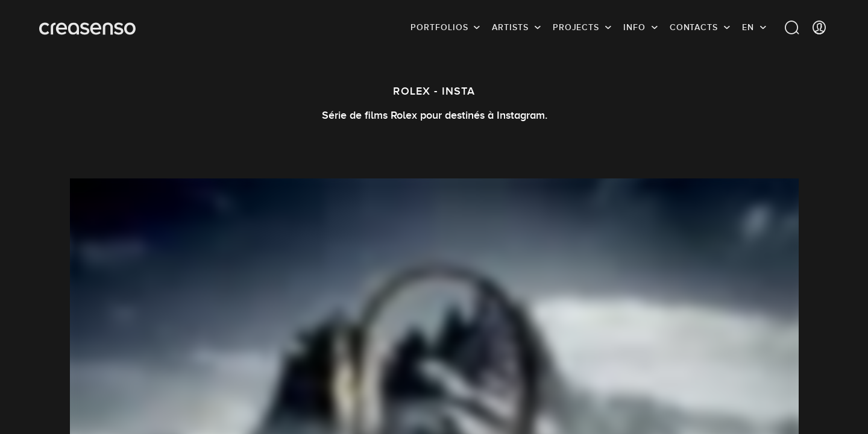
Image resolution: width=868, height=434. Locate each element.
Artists (510, 27)
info (634, 27)
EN (748, 27)
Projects (576, 27)
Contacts (694, 27)
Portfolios (439, 27)
